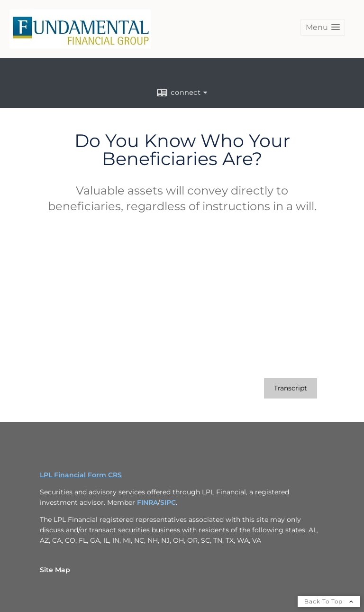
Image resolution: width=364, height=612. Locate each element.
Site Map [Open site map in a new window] (55, 570)
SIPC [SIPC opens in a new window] (168, 502)
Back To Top (329, 601)
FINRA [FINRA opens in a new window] (147, 502)
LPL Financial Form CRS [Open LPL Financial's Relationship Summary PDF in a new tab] (81, 475)
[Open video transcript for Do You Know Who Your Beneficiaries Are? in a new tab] (291, 388)
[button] (323, 27)
